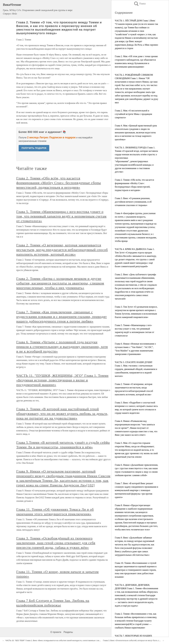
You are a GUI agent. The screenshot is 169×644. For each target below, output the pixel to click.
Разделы (68, 632)
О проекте (56, 632)
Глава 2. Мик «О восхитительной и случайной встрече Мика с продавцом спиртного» (133, 114)
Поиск (140, 4)
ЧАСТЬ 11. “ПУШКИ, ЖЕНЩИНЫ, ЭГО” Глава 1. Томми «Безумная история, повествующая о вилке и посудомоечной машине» (62, 380)
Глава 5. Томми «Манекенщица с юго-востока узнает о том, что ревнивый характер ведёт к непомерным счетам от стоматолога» (61, 216)
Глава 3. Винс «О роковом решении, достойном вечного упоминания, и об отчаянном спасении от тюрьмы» (133, 202)
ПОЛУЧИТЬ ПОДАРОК (34, 148)
